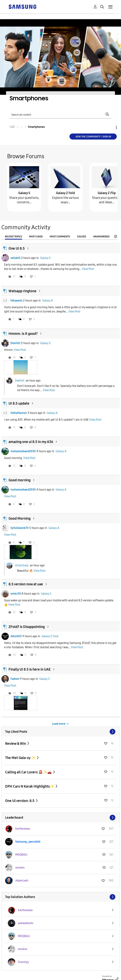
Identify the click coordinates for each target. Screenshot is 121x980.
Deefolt (15, 343)
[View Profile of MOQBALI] (21, 855)
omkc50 (16, 594)
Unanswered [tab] (101, 237)
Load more (59, 724)
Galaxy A (47, 300)
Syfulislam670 (20, 528)
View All (61, 732)
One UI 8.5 (17, 248)
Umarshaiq (22, 565)
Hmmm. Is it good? (23, 334)
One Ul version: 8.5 (20, 801)
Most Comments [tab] (60, 237)
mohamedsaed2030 (23, 451)
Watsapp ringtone (22, 291)
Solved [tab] (82, 237)
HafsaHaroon (19, 413)
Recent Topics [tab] (14, 237)
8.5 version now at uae (26, 584)
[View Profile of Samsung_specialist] (28, 842)
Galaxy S (24, 193)
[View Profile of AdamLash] (22, 880)
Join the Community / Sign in (93, 137)
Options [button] (110, 128)
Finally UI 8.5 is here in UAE (30, 669)
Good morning (20, 480)
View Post (88, 269)
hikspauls (16, 300)
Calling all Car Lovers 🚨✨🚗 (29, 772)
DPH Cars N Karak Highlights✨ (30, 786)
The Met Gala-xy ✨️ (21, 758)
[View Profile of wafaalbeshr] (26, 923)
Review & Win (16, 744)
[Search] (60, 114)
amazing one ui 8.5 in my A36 (31, 442)
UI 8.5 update (19, 403)
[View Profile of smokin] (20, 868)
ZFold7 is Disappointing (27, 627)
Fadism (15, 679)
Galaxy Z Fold (65, 193)
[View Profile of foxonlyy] (23, 962)
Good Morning (20, 518)
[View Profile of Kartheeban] (23, 829)
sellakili (15, 258)
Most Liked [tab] (36, 237)
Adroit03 (16, 636)
